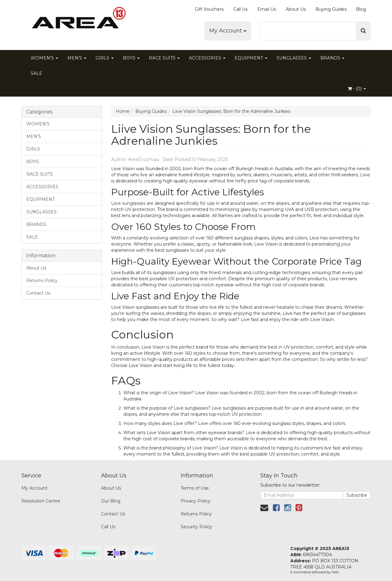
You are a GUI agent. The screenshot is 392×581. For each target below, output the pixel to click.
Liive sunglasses (128, 203)
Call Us (240, 9)
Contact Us (38, 293)
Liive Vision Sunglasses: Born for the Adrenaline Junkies (231, 111)
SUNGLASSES (294, 58)
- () (357, 89)
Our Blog (111, 501)
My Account (228, 31)
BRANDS (332, 58)
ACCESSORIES (207, 58)
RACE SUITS (164, 58)
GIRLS (105, 58)
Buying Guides (331, 9)
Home (123, 111)
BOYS (131, 58)
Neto (335, 572)
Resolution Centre (41, 501)
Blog (361, 9)
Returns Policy (42, 281)
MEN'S (77, 58)
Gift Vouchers (209, 9)
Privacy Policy (196, 501)
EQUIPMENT (251, 58)
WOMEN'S (44, 58)
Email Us (267, 9)
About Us (296, 9)
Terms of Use (195, 488)
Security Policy (196, 527)
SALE (36, 73)
